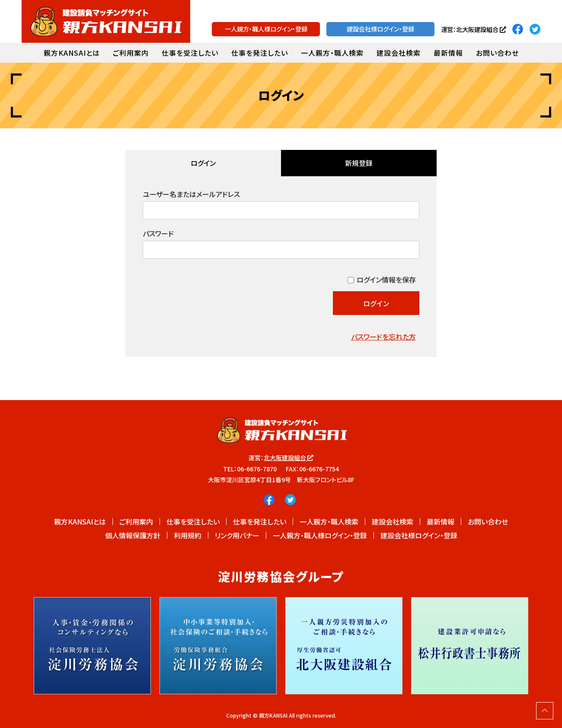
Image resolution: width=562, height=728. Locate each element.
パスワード (158, 233)
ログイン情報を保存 (386, 280)
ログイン (203, 163)
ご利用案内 (131, 53)
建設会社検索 (399, 53)
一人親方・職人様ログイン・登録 (266, 29)
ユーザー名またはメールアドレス (191, 194)
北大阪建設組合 (289, 458)
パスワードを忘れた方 (383, 337)
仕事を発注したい (260, 53)
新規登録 (359, 163)
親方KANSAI (273, 715)
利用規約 (188, 535)
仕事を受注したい (190, 53)
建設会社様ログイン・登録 (380, 29)
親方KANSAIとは (72, 53)
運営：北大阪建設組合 (473, 29)
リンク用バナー (237, 535)
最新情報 (448, 53)
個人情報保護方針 (133, 535)
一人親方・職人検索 (332, 53)
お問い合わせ (497, 53)
